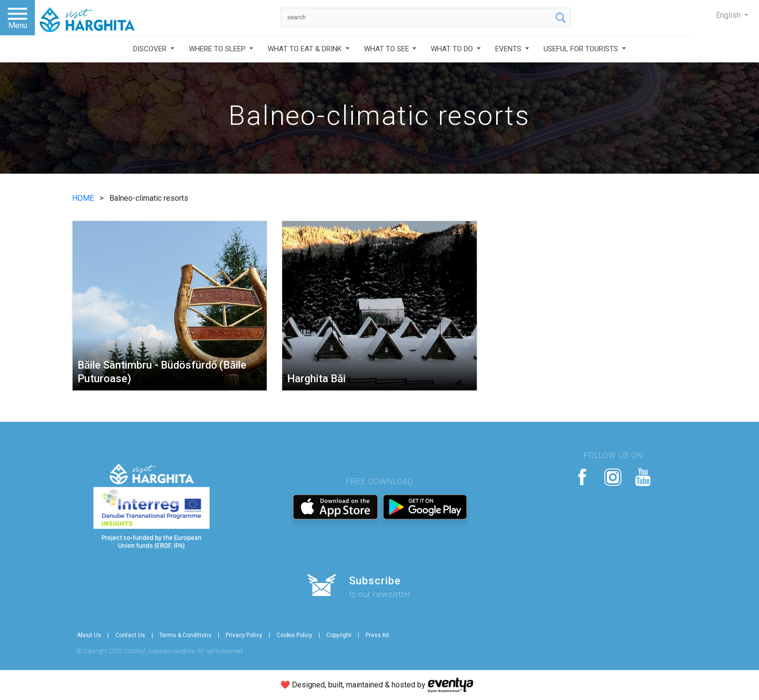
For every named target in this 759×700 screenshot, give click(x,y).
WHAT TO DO (453, 49)
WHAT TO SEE (387, 49)
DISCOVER (151, 49)
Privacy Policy (244, 635)
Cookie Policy (294, 635)
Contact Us (130, 635)
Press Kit (377, 635)
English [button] (729, 15)
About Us (89, 635)
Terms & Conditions (185, 635)
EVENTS (509, 49)
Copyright (339, 635)
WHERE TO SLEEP (218, 49)
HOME (84, 198)
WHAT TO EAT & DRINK (306, 49)
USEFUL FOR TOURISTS (582, 49)
